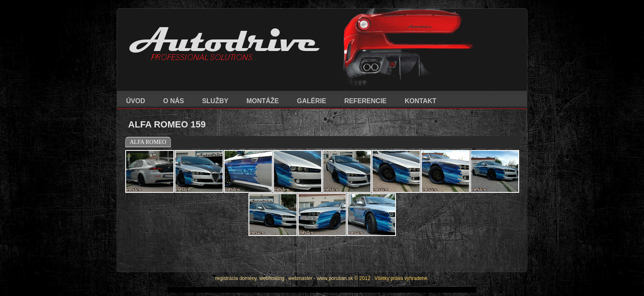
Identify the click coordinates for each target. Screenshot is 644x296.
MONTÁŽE (263, 101)
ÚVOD (136, 101)
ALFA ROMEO (148, 142)
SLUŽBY (215, 101)
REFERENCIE (365, 101)
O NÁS (174, 101)
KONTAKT (420, 101)
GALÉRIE (312, 101)
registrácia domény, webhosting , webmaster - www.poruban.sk (284, 256)
